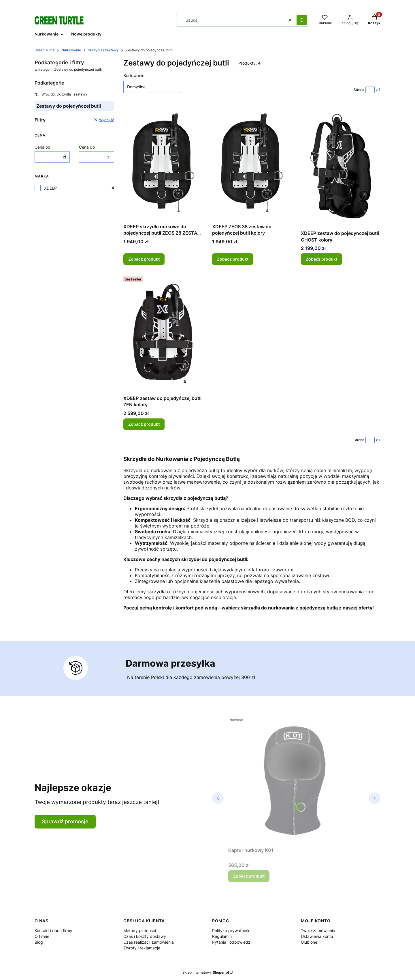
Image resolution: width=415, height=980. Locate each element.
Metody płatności (140, 931)
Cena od (43, 147)
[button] (302, 20)
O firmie (42, 936)
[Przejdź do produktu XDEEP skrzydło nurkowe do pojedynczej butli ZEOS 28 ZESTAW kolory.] (163, 163)
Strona (359, 90)
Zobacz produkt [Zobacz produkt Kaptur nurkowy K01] (249, 876)
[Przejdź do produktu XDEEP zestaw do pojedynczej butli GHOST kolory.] (341, 166)
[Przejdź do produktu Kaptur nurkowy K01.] (296, 780)
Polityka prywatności (232, 931)
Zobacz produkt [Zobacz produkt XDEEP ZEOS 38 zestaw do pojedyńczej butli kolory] (233, 259)
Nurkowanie (71, 50)
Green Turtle (45, 50)
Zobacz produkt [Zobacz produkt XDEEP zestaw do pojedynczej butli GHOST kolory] (321, 259)
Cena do (87, 147)
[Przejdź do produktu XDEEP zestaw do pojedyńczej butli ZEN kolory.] (163, 333)
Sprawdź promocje (65, 821)
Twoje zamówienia (318, 931)
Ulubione (309, 942)
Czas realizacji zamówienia (149, 942)
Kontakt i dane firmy (53, 931)
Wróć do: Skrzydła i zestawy (61, 94)
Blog (39, 942)
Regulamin (222, 936)
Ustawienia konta (317, 936)
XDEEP (50, 188)
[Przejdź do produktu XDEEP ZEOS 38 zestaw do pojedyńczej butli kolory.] (252, 163)
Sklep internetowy (206, 972)
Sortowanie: (134, 75)
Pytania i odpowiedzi (232, 942)
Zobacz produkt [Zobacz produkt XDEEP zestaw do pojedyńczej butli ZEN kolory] (144, 424)
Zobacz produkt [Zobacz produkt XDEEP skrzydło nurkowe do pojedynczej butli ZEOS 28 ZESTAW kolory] (144, 259)
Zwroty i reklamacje (142, 948)
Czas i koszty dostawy (145, 936)
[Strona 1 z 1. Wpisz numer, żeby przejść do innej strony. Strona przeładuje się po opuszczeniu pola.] (370, 90)
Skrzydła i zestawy (103, 50)
